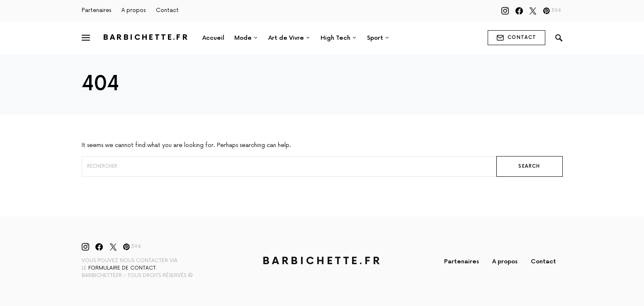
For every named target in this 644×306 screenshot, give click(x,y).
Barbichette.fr (146, 37)
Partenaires (97, 10)
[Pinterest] (552, 11)
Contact (167, 10)
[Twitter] (533, 11)
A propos (134, 10)
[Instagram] (505, 11)
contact (516, 38)
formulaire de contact (122, 268)
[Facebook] (519, 11)
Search (529, 166)
